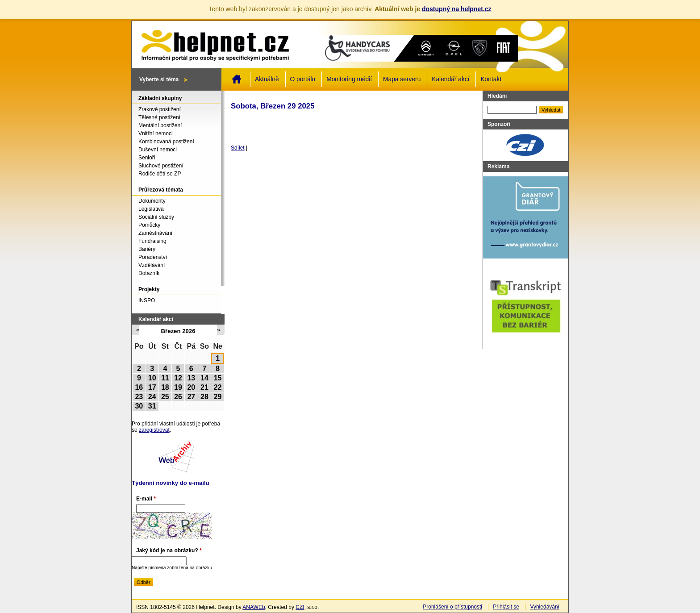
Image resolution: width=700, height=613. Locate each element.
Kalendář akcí (450, 79)
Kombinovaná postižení (166, 142)
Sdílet (238, 148)
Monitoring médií (349, 79)
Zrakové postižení (160, 109)
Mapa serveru (402, 79)
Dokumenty (152, 201)
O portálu (303, 79)
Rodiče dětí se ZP (160, 174)
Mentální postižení (160, 125)
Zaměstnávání (155, 233)
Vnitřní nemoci (156, 133)
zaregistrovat (154, 430)
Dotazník (149, 273)
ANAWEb (254, 607)
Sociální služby (156, 217)
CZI (300, 607)
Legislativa (151, 209)
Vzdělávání (152, 265)
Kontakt (491, 79)
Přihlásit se (506, 607)
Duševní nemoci (158, 150)
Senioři (147, 158)
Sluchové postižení (161, 166)
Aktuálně (267, 79)
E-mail (146, 499)
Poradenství (153, 257)
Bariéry (147, 249)
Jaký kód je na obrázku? (169, 550)
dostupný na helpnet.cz (457, 9)
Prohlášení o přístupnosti (452, 607)
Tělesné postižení (159, 117)
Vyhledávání (545, 607)
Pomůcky (149, 225)
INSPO (147, 300)
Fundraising (152, 241)
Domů (237, 79)
